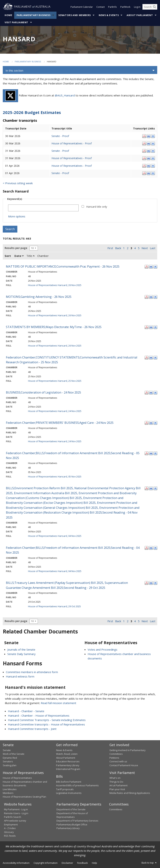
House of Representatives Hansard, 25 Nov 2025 (55, 381)
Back (118, 248)
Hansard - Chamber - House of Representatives (39, 715)
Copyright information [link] (46, 863)
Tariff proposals (65, 789)
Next (145, 248)
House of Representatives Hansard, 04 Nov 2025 (55, 536)
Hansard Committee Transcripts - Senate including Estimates (47, 720)
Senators (8, 761)
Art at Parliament (118, 785)
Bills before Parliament (69, 782)
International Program (68, 769)
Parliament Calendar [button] (82, 7)
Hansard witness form (20, 676)
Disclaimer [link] (67, 863)
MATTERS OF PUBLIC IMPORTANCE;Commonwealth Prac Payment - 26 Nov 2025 (63, 266)
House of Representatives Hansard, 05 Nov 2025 (55, 477)
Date (19, 256)
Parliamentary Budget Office (72, 824)
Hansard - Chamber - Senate (26, 711)
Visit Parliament (16, 22)
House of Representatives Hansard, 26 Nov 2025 (55, 285)
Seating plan (10, 765)
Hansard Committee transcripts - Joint (32, 729)
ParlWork (125, 7)
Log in (137, 7)
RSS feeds (10, 836)
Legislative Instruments (69, 793)
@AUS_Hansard (65, 95)
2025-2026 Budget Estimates (32, 112)
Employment (11, 824)
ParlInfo (112, 7)
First (110, 248)
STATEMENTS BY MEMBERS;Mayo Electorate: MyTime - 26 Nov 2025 (54, 327)
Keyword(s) (15, 199)
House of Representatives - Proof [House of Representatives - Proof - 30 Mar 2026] (72, 143)
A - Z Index (10, 828)
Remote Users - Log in (16, 813)
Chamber (43, 256)
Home (8, 15)
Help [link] (94, 863)
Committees (116, 809)
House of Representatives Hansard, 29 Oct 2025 (54, 606)
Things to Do (116, 782)
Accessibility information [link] (16, 863)
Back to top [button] (149, 863)
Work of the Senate (14, 754)
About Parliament (140, 15)
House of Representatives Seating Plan (24, 797)
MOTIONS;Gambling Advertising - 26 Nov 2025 (39, 297)
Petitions (114, 758)
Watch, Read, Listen (67, 754)
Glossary (9, 832)
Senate (7, 750)
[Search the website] (150, 7)
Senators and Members (75, 15)
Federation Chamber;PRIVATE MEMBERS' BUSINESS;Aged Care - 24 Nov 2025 (60, 423)
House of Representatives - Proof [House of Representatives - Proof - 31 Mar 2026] (72, 158)
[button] (80, 70)
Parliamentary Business (34, 15)
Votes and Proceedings (103, 649)
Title (30, 256)
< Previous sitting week (18, 183)
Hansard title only (97, 207)
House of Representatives (17, 778)
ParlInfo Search (13, 817)
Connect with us (118, 761)
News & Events (109, 15)
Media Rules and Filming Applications (130, 793)
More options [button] (17, 216)
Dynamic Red (10, 758)
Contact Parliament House (124, 765)
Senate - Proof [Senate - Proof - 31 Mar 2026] (60, 151)
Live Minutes (10, 789)
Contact (100, 7)
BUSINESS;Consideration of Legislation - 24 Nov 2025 (43, 392)
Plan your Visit (117, 789)
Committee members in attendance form (32, 672)
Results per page (16, 248)
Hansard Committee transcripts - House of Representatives (46, 724)
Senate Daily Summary (21, 654)
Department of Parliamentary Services (77, 821)
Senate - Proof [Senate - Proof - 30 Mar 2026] (60, 136)
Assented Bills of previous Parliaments (77, 785)
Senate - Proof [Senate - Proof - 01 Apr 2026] (60, 173)
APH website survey (15, 821)
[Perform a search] (154, 7)
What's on (115, 778)
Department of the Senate (71, 809)
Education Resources (68, 761)
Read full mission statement (59, 703)
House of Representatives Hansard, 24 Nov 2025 (55, 411)
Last (153, 248)
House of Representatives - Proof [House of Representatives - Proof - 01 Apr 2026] (72, 166)
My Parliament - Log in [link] (16, 809)
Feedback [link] (82, 863)
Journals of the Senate (21, 649)
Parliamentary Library (68, 765)
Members (8, 793)
